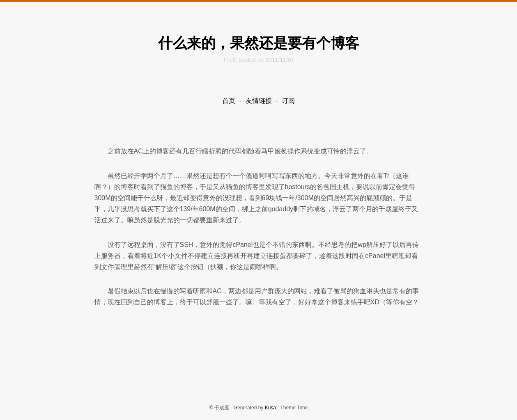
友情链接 (259, 101)
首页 (229, 101)
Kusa (270, 408)
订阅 (288, 101)
